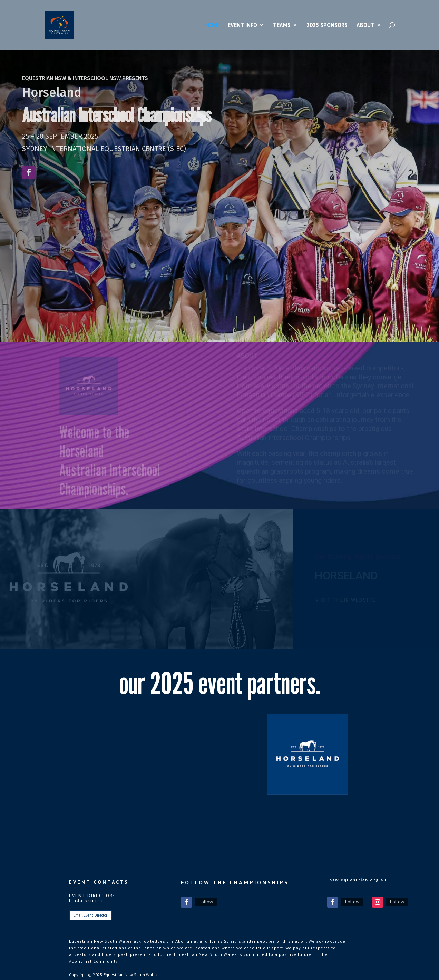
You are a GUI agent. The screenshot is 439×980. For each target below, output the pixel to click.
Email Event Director (90, 915)
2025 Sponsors (327, 25)
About (365, 25)
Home (212, 25)
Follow (206, 902)
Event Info (242, 25)
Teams (282, 25)
